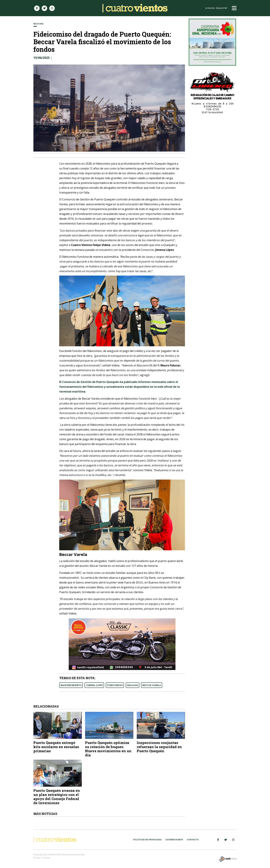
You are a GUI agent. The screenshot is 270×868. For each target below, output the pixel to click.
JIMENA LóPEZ (94, 685)
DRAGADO (133, 685)
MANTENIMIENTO (71, 685)
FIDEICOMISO (115, 685)
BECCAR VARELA (152, 685)
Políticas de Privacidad (147, 840)
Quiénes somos (174, 840)
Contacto (193, 840)
